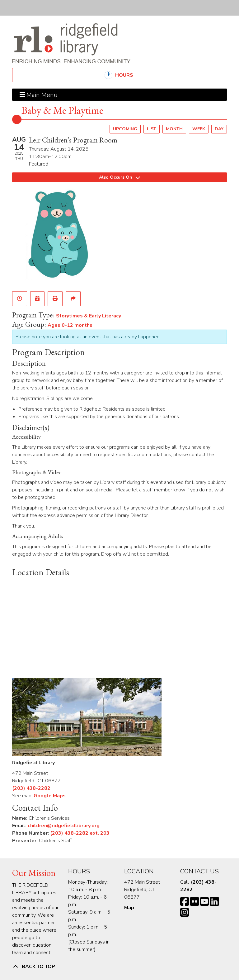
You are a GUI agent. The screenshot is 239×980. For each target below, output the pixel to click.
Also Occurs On (119, 177)
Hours (129, 75)
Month (174, 129)
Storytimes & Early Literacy (89, 316)
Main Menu (39, 94)
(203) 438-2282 (31, 788)
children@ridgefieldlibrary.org (64, 826)
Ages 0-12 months (70, 325)
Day (219, 129)
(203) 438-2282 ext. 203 (80, 833)
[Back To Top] (119, 967)
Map (129, 908)
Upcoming (125, 129)
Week (199, 129)
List (152, 129)
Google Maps (50, 796)
